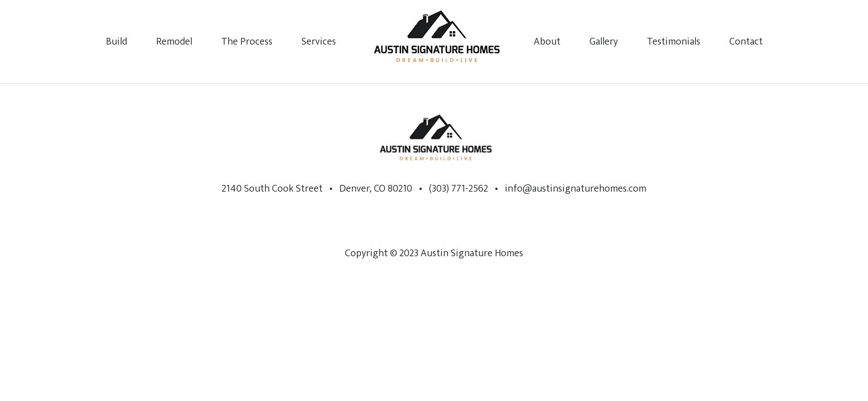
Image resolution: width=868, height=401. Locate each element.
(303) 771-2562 (457, 189)
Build (116, 42)
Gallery (604, 42)
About (547, 42)
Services (319, 42)
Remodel (174, 42)
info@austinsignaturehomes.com (576, 189)
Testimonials (674, 42)
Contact (746, 42)
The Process (247, 42)
